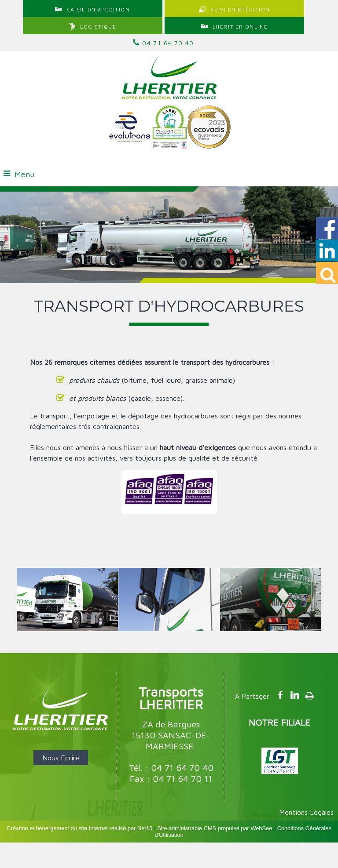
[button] (327, 273)
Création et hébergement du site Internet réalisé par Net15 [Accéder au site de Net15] (79, 828)
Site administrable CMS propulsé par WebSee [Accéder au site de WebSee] (215, 828)
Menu (24, 174)
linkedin (295, 695)
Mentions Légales (306, 812)
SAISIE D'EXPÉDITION (98, 9)
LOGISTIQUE (98, 27)
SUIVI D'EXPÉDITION (240, 9)
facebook (280, 695)
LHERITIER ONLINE (240, 27)
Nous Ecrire (61, 758)
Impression (310, 694)
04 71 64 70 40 (163, 43)
